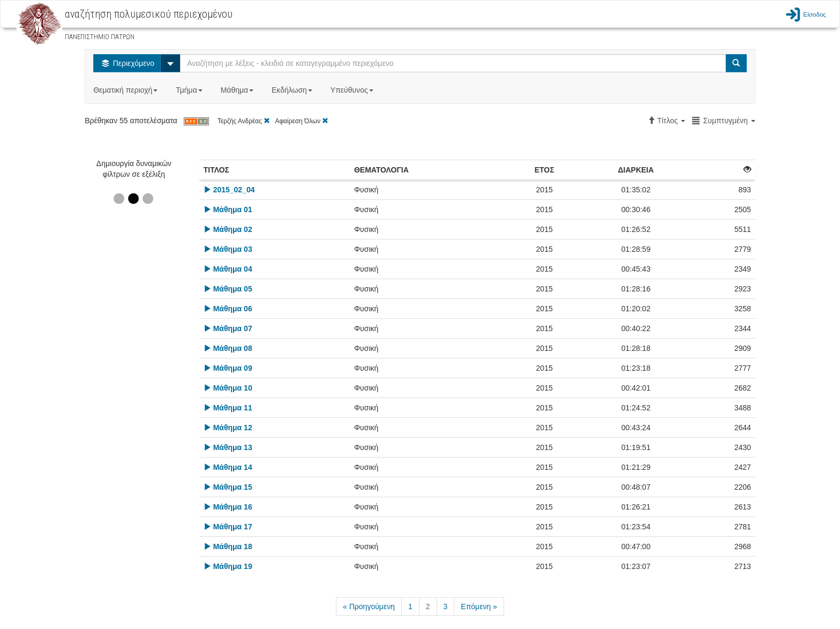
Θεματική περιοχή (126, 90)
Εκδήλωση (293, 90)
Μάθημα (238, 90)
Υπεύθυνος (353, 90)
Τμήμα (190, 90)
